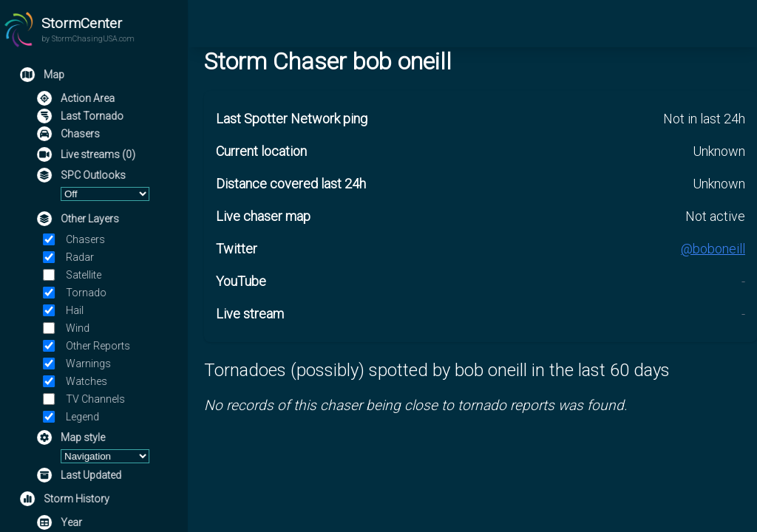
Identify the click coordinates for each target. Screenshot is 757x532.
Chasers (87, 239)
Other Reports (99, 346)
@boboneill (713, 249)
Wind (79, 328)
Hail (76, 310)
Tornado (88, 293)
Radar (81, 257)
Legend (84, 417)
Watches (88, 381)
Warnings (90, 364)
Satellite (85, 275)
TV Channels (97, 399)
